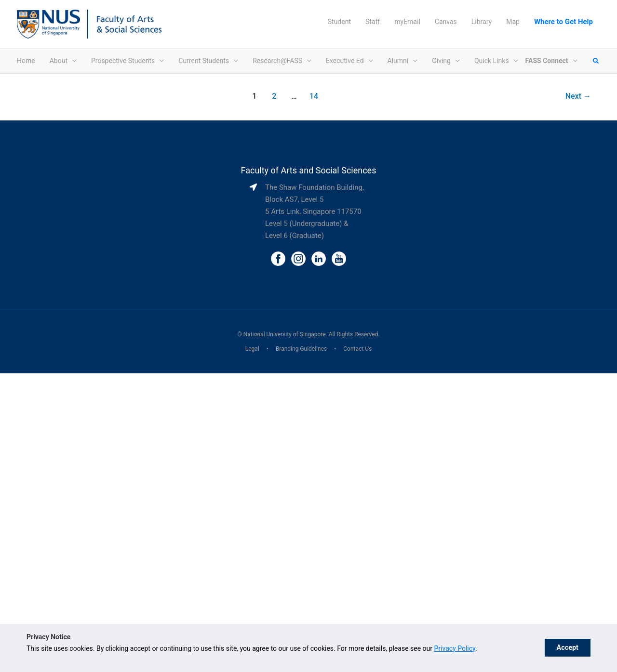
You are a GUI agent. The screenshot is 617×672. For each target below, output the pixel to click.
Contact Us (357, 349)
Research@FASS (277, 61)
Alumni (398, 61)
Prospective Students (123, 61)
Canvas (446, 22)
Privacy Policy (455, 648)
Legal (252, 349)
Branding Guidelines (301, 349)
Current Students (204, 61)
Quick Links (492, 61)
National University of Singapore (285, 334)
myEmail (407, 22)
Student (339, 22)
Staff (373, 22)
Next (578, 96)
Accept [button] (568, 648)
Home (26, 61)
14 (314, 96)
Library (482, 22)
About (59, 61)
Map (513, 22)
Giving (441, 61)
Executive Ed (345, 61)
